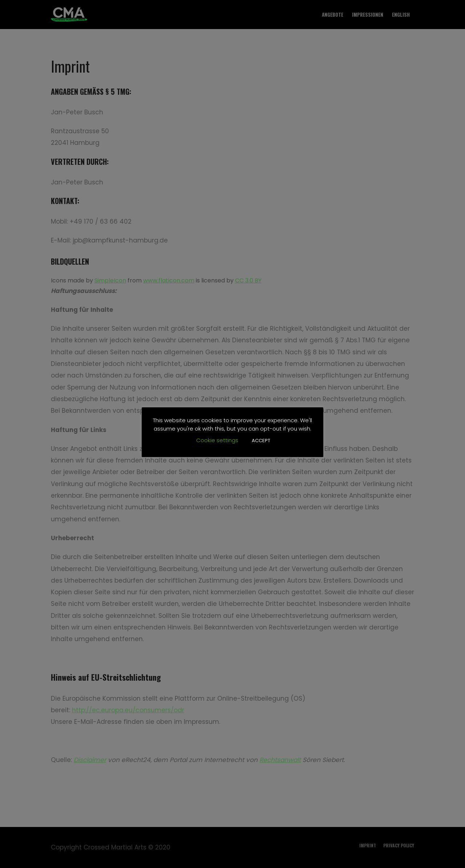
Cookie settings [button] (217, 440)
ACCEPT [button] (261, 441)
